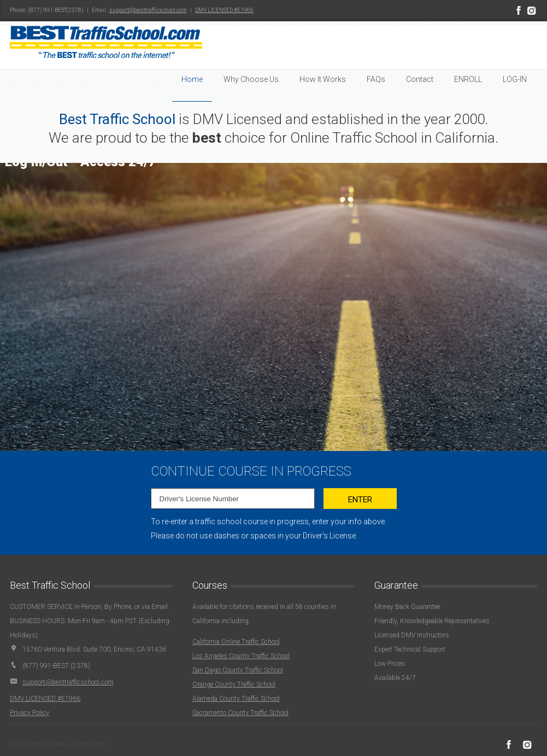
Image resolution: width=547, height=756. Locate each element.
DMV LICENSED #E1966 (224, 10)
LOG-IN (515, 79)
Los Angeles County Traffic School (241, 656)
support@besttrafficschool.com (148, 10)
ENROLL (468, 79)
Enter (360, 500)
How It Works (323, 79)
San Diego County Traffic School (238, 670)
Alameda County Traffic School (236, 699)
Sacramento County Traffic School (240, 713)
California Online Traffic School (236, 642)
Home (192, 79)
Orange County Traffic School (234, 684)
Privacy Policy (30, 713)
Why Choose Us (251, 79)
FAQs (376, 79)
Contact (420, 79)
